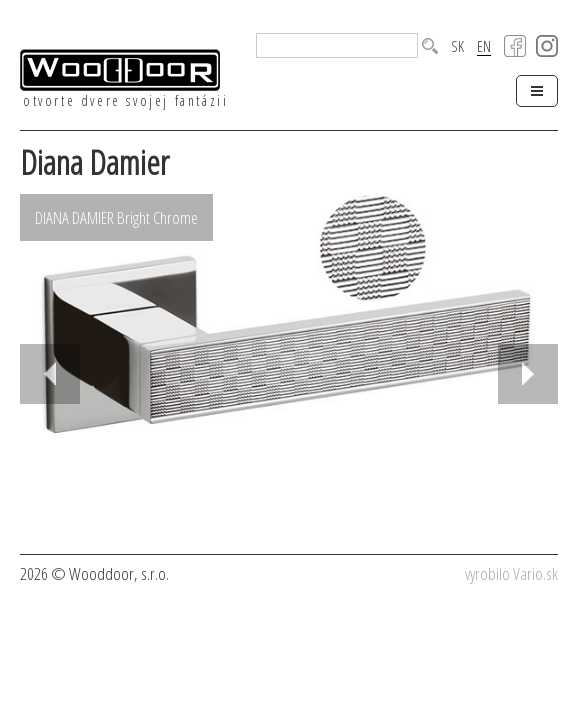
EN (484, 47)
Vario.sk (535, 573)
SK (457, 46)
